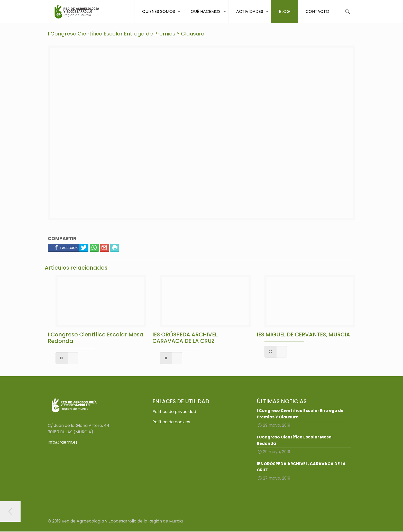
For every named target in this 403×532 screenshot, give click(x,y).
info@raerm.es (63, 442)
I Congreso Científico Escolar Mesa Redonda (96, 338)
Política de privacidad (174, 412)
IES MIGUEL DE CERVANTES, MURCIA (303, 334)
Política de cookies (171, 422)
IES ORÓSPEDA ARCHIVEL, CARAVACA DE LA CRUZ (186, 338)
